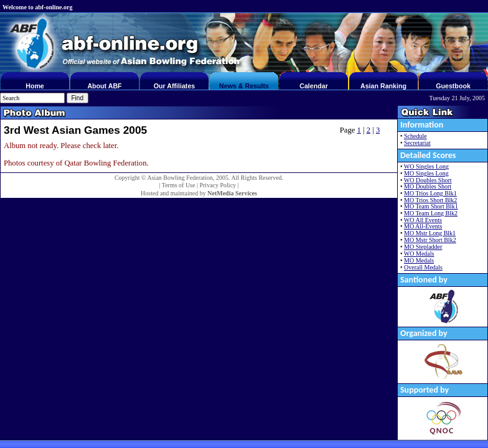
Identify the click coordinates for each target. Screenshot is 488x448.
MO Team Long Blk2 (431, 213)
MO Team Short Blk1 (431, 206)
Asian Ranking (383, 86)
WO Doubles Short (428, 180)
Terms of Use (179, 185)
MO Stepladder (423, 247)
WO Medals (419, 254)
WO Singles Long (426, 166)
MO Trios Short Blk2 (430, 200)
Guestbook (453, 86)
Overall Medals (423, 267)
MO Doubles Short (428, 186)
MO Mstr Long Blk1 (430, 233)
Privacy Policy (218, 185)
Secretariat (417, 143)
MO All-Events (423, 226)
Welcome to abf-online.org (37, 7)
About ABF (104, 86)
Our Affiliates (175, 86)
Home (35, 86)
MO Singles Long (426, 173)
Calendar (314, 86)
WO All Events (423, 220)
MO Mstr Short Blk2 (430, 240)
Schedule (415, 136)
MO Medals (419, 260)
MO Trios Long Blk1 (430, 193)
